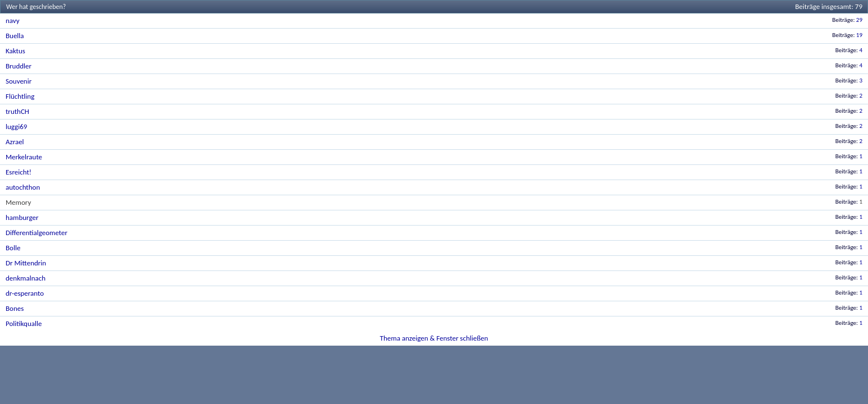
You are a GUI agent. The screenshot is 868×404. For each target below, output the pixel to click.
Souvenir (19, 81)
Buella (15, 36)
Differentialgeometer (36, 233)
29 (859, 20)
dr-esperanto (25, 293)
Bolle (13, 248)
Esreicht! (19, 172)
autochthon (23, 187)
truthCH (17, 111)
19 (859, 35)
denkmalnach (26, 278)
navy (13, 20)
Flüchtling (20, 96)
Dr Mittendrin (26, 263)
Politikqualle (24, 323)
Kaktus (15, 51)
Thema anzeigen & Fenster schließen (434, 338)
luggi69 (16, 127)
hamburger (22, 217)
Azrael (15, 142)
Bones (15, 308)
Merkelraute (24, 157)
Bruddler (19, 66)
